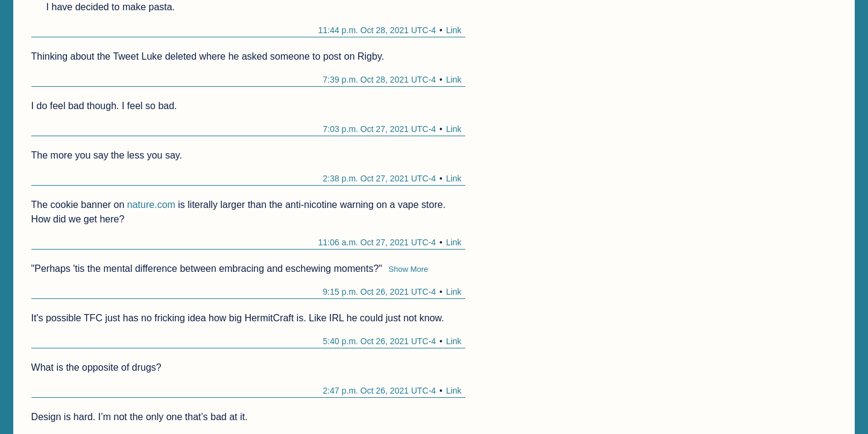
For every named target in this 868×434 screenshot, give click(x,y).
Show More (409, 269)
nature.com (151, 205)
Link (454, 30)
